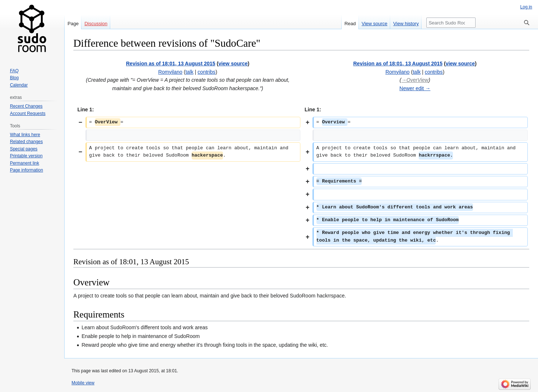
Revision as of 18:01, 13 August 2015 (171, 64)
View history (406, 24)
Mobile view (83, 383)
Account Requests (28, 114)
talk (189, 72)
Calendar (19, 85)
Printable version (26, 156)
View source (375, 24)
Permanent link (24, 163)
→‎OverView (415, 80)
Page (73, 24)
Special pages (24, 149)
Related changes (26, 142)
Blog (14, 78)
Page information (26, 170)
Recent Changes (26, 106)
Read (350, 24)
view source (233, 64)
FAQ (14, 71)
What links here (25, 135)
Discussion (96, 24)
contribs (206, 72)
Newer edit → (415, 88)
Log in (526, 7)
